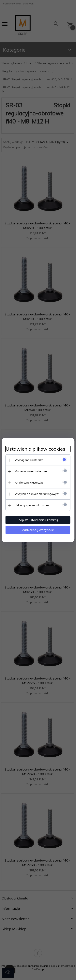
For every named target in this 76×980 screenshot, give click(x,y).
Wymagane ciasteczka (29, 460)
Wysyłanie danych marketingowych (37, 494)
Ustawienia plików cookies (35, 449)
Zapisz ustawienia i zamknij (38, 520)
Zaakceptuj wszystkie (38, 530)
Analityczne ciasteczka (29, 483)
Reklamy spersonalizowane (32, 505)
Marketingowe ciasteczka (31, 471)
